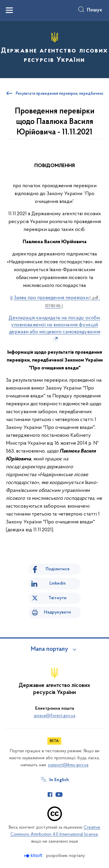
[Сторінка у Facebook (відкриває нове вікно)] (50, 795)
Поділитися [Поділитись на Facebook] (58, 569)
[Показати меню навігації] (9, 10)
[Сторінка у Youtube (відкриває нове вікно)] (59, 795)
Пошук (95, 10)
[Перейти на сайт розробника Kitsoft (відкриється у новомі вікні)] (34, 856)
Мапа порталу (50, 649)
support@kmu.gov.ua (68, 765)
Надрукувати (57, 612)
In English (59, 780)
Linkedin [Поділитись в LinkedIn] (58, 583)
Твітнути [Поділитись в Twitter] (58, 598)
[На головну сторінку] (54, 48)
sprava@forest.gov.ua (54, 716)
